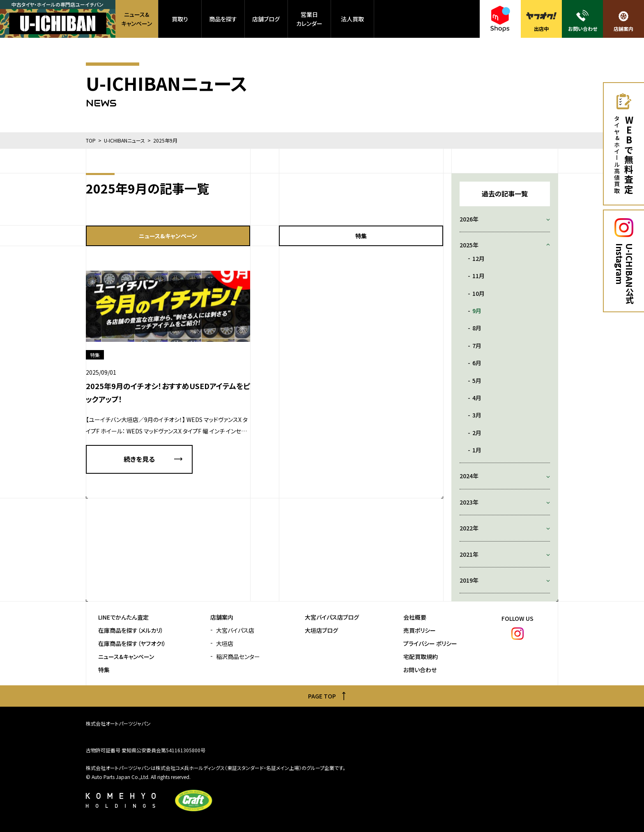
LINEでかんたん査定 (123, 617)
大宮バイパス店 (235, 630)
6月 (477, 363)
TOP (91, 140)
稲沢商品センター (238, 657)
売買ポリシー (420, 630)
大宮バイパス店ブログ (332, 617)
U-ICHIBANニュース (124, 140)
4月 (477, 398)
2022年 (469, 528)
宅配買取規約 (421, 657)
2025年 (469, 245)
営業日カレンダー (309, 19)
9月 (477, 311)
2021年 (469, 554)
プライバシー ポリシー (430, 644)
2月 (477, 433)
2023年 (469, 502)
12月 (478, 258)
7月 (477, 346)
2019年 (469, 580)
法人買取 (352, 19)
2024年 (469, 476)
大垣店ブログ (321, 630)
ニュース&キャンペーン (137, 19)
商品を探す (223, 19)
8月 (477, 328)
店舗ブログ (266, 19)
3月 (477, 415)
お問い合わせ (420, 670)
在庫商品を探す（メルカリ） (131, 630)
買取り (180, 19)
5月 (477, 380)
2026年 (469, 219)
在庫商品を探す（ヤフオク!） (132, 644)
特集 (361, 236)
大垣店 (225, 644)
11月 (478, 276)
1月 (477, 450)
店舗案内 (222, 617)
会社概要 (415, 617)
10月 (478, 293)
